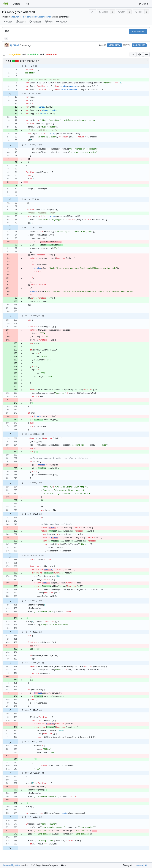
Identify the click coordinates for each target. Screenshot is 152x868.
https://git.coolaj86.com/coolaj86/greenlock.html (31, 17)
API (147, 865)
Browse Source (138, 32)
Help (27, 4)
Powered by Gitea (12, 865)
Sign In (144, 4)
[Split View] (140, 54)
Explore (16, 4)
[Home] (6, 4)
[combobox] (133, 54)
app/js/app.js (28, 61)
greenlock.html (25, 12)
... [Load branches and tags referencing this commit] (6, 38)
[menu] (146, 54)
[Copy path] (39, 61)
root (10, 12)
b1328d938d (114, 45)
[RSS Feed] (92, 12)
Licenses (139, 865)
